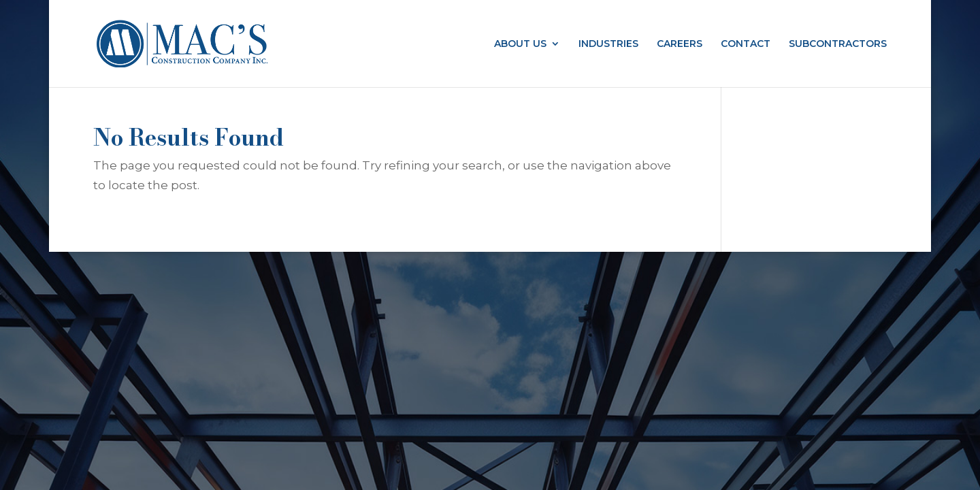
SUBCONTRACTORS (838, 44)
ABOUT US (520, 44)
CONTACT (746, 44)
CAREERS (680, 44)
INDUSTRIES (608, 44)
